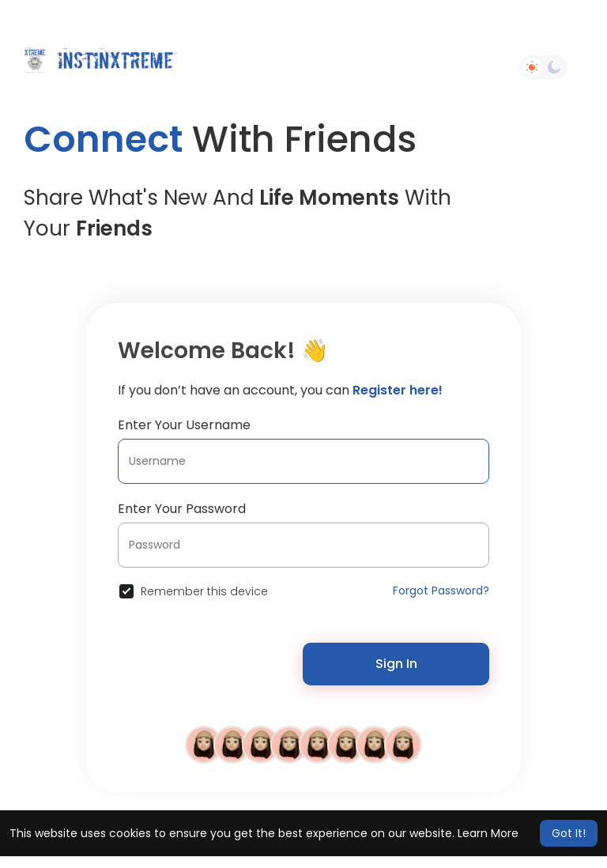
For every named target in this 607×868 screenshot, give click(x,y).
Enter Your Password (182, 509)
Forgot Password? (441, 591)
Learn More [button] (488, 833)
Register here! (398, 390)
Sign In (396, 664)
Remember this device (204, 591)
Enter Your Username (184, 425)
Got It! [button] (569, 833)
